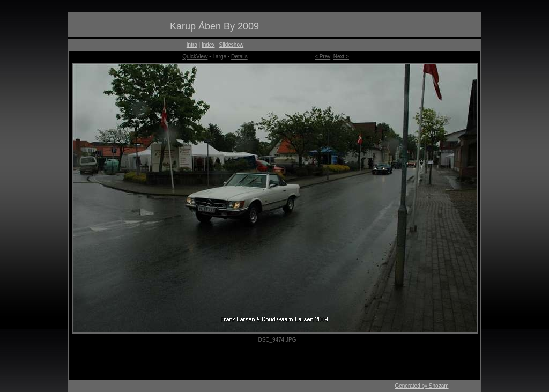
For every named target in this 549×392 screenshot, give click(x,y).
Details (239, 57)
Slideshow (232, 45)
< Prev (322, 57)
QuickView (195, 57)
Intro (192, 45)
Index (208, 45)
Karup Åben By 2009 (214, 26)
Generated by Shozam (421, 386)
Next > (341, 57)
